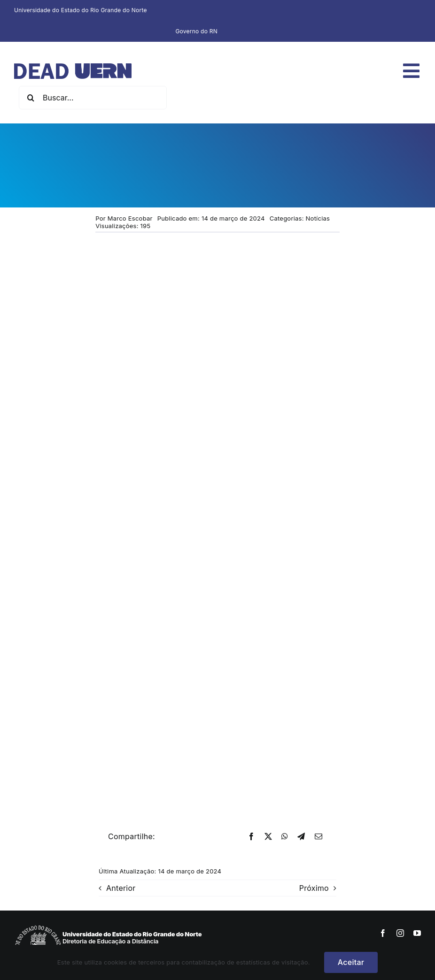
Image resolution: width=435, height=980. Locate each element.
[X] (268, 837)
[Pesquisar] (31, 98)
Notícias (318, 218)
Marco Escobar (130, 218)
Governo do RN (196, 31)
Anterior (121, 888)
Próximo (314, 888)
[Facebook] (251, 837)
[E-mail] (318, 837)
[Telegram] (301, 837)
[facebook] (383, 933)
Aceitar (351, 962)
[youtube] (417, 933)
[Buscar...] (93, 98)
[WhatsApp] (285, 837)
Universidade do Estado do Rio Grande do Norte (81, 10)
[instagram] (400, 933)
